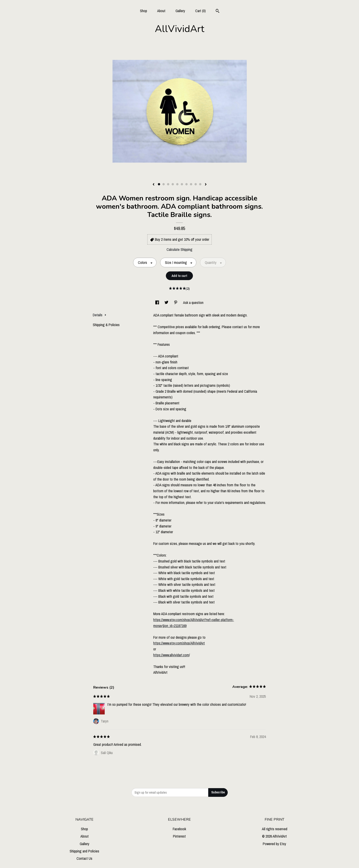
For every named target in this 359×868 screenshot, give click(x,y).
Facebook (179, 829)
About (161, 11)
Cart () (200, 11)
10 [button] (200, 184)
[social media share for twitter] (167, 303)
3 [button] (168, 184)
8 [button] (191, 184)
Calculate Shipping (179, 249)
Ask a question (193, 303)
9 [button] (196, 184)
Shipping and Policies (84, 851)
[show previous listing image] (153, 185)
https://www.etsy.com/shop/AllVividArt (179, 643)
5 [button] (177, 184)
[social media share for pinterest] (176, 303)
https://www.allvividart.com (171, 655)
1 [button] (159, 184)
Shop (144, 11)
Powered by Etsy (274, 844)
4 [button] (173, 184)
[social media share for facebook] (158, 303)
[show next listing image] (206, 185)
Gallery (180, 11)
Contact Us (84, 858)
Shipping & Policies (106, 325)
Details (100, 315)
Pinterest (179, 836)
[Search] (218, 11)
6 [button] (182, 184)
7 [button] (186, 184)
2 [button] (164, 184)
